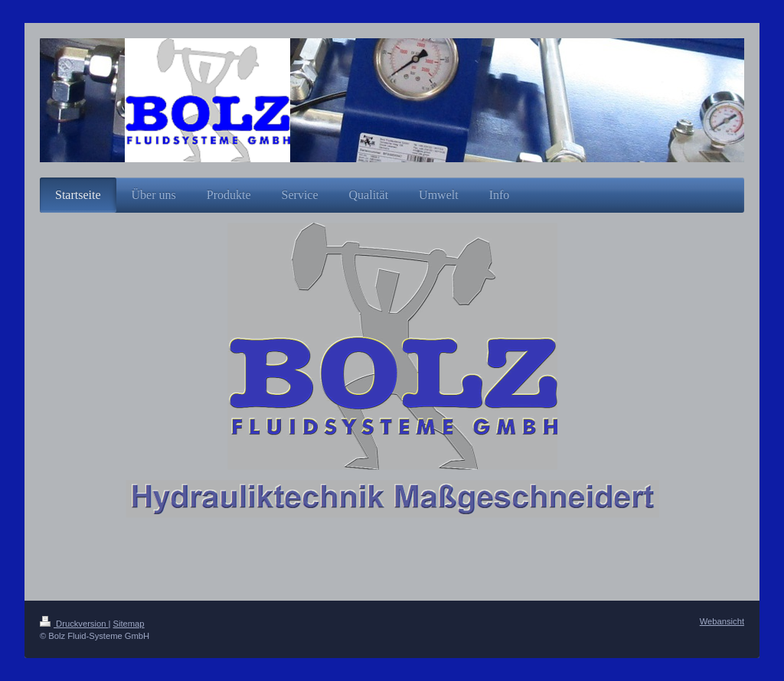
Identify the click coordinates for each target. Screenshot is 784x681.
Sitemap (129, 624)
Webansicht (722, 621)
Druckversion (74, 624)
